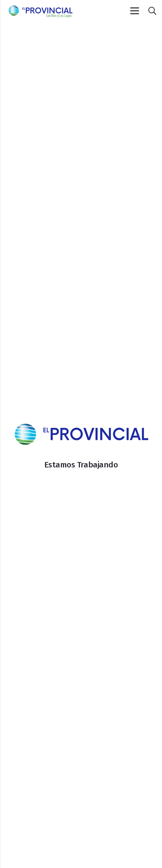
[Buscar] (152, 11)
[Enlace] (40, 11)
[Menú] (135, 11)
